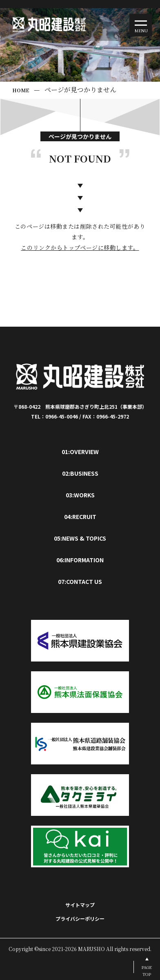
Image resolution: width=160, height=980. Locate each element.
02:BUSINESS (80, 473)
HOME (21, 90)
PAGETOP (147, 971)
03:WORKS (80, 495)
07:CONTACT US (80, 581)
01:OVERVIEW (80, 452)
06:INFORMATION (80, 560)
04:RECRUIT (80, 517)
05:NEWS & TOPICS (80, 538)
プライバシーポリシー (80, 919)
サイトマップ (80, 905)
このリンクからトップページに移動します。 (80, 247)
